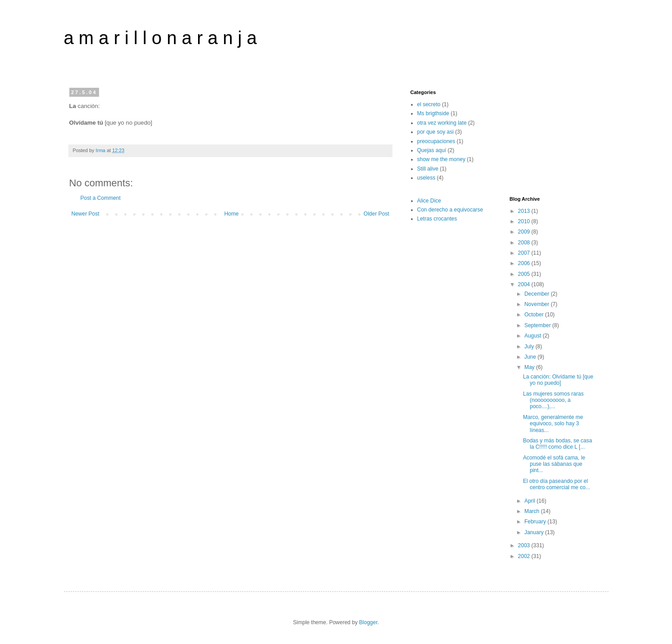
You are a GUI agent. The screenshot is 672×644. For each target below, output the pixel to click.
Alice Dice (429, 201)
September (538, 325)
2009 (525, 232)
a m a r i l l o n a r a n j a (160, 38)
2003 (525, 545)
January (535, 532)
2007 (525, 253)
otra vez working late (442, 123)
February (536, 522)
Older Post (377, 214)
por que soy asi (435, 132)
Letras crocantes (437, 219)
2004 (525, 284)
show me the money (441, 159)
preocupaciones (436, 141)
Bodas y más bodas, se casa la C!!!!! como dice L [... (557, 444)
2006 (525, 263)
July (530, 347)
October (535, 315)
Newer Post (86, 214)
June (531, 357)
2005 (525, 274)
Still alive (428, 169)
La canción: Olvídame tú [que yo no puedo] (558, 380)
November (538, 304)
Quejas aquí (432, 150)
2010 (525, 221)
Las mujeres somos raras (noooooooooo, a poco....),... (553, 400)
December (538, 294)
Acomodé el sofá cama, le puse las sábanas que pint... (554, 464)
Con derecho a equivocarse (450, 210)
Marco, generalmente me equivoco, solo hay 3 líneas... (553, 424)
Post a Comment (101, 198)
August (534, 336)
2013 (525, 211)
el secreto (429, 104)
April (530, 501)
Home (231, 214)
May (530, 367)
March (533, 511)
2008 (525, 243)
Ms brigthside (433, 113)
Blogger (368, 622)
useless (426, 178)
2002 (525, 556)
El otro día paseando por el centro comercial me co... (557, 484)
